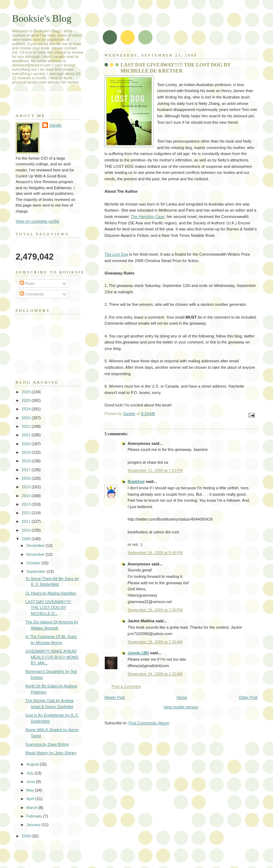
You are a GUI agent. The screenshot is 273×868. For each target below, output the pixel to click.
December (36, 545)
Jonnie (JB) (138, 653)
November (36, 554)
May (31, 790)
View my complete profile (38, 221)
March (32, 808)
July (30, 773)
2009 (27, 539)
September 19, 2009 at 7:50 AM (155, 642)
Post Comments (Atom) (149, 723)
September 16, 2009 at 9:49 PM (155, 553)
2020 (27, 444)
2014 (27, 496)
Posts (27, 283)
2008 (27, 836)
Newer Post (115, 697)
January (34, 825)
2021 (27, 435)
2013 (27, 504)
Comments (32, 294)
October (34, 563)
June (31, 782)
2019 (27, 452)
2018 (27, 461)
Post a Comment (126, 686)
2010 (27, 530)
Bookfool (136, 481)
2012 (27, 513)
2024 (27, 409)
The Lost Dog (116, 254)
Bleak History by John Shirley (51, 753)
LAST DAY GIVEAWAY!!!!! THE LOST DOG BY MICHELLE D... (48, 608)
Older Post (248, 697)
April (31, 799)
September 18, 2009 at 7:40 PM (155, 610)
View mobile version (181, 707)
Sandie (55, 125)
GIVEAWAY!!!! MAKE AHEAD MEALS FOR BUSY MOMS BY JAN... (52, 657)
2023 (27, 418)
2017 (27, 470)
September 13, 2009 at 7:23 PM (155, 470)
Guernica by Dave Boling (47, 744)
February (35, 816)
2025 (27, 400)
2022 (27, 426)
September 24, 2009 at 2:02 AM (155, 674)
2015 (27, 487)
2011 (27, 521)
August (33, 764)
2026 (27, 392)
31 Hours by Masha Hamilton (51, 593)
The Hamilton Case (148, 217)
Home (182, 697)
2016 (27, 478)
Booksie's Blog (42, 18)
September (36, 571)
